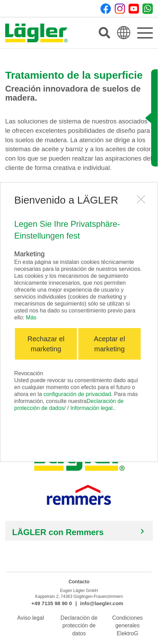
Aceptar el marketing (109, 344)
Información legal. (92, 408)
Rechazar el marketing (46, 344)
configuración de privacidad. (78, 394)
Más (31, 317)
